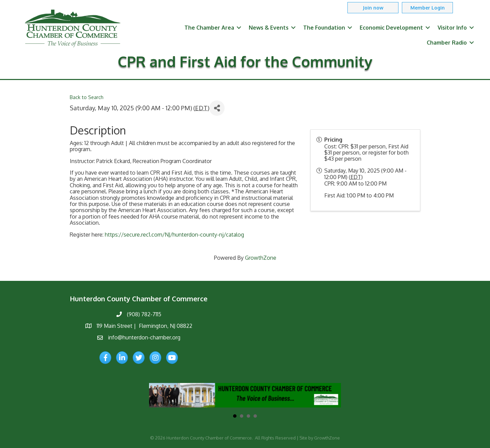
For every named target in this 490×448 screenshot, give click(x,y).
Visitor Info (452, 28)
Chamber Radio (447, 43)
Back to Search (87, 97)
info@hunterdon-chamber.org (144, 337)
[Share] (217, 108)
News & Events (269, 28)
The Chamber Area (209, 28)
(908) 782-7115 (144, 314)
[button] (373, 8)
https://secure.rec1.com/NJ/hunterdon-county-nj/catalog (174, 235)
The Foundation (324, 28)
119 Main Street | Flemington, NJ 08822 (144, 326)
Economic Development (391, 28)
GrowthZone (261, 258)
